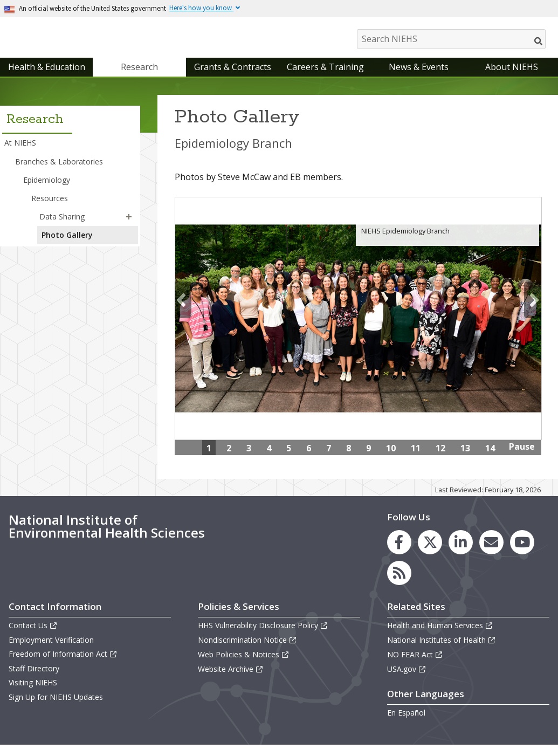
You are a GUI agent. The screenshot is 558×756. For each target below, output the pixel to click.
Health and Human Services (440, 636)
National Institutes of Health (442, 651)
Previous (183, 311)
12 (440, 459)
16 (440, 476)
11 (416, 459)
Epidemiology (47, 191)
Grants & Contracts (233, 78)
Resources (50, 209)
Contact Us (33, 636)
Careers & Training (325, 78)
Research (139, 78)
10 (391, 459)
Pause (522, 457)
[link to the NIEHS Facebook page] (399, 553)
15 (416, 476)
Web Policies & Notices (244, 665)
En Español (406, 723)
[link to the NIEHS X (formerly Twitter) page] (430, 553)
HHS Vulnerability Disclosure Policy (263, 636)
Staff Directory (34, 679)
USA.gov (407, 680)
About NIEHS (512, 78)
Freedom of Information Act (63, 665)
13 (465, 459)
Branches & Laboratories (59, 172)
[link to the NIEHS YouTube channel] (522, 553)
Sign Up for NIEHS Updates (56, 708)
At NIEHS (20, 154)
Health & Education (47, 78)
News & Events (419, 78)
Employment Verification (51, 651)
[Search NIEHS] (451, 39)
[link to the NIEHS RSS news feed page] (399, 584)
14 (490, 459)
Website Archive (231, 680)
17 (465, 476)
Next (532, 311)
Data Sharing (62, 227)
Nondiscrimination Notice (247, 651)
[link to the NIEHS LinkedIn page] (461, 553)
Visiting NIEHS (33, 694)
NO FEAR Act (415, 665)
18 (490, 476)
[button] (129, 228)
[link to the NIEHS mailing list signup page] (491, 553)
